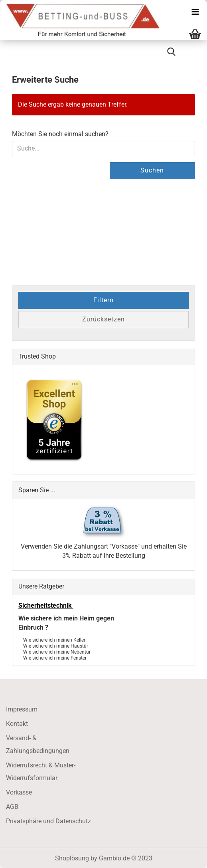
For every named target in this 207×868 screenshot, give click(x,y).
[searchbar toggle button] (171, 52)
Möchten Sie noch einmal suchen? (60, 134)
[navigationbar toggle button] (195, 12)
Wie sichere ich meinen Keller (54, 639)
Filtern (103, 300)
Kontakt (17, 724)
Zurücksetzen (103, 319)
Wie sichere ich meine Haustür (56, 645)
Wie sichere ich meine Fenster (55, 657)
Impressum (22, 709)
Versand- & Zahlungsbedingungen (38, 744)
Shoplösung (72, 858)
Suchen (152, 170)
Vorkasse (19, 792)
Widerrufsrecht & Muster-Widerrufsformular (41, 772)
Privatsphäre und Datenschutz (48, 821)
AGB (12, 807)
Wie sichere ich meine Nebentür (57, 651)
